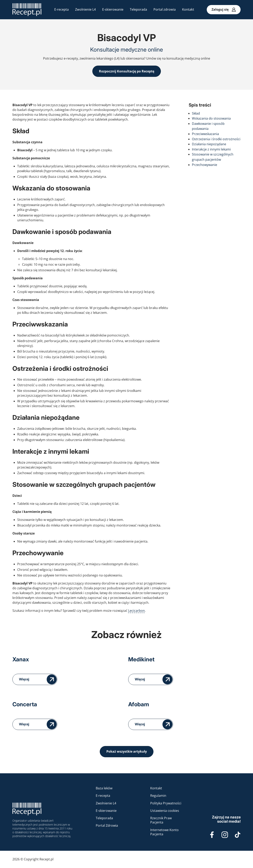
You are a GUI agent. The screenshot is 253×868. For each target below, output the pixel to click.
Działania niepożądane (209, 144)
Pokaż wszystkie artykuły (127, 751)
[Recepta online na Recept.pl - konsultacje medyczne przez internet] (27, 10)
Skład (196, 113)
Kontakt (188, 9)
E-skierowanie (113, 9)
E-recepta (61, 9)
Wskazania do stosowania (211, 118)
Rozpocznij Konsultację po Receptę (127, 71)
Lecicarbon (137, 611)
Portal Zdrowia (107, 825)
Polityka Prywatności (166, 803)
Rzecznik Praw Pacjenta (161, 820)
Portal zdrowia (165, 9)
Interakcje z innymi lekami (211, 149)
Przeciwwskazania (205, 134)
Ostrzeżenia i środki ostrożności (216, 139)
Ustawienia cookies (165, 811)
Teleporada (138, 9)
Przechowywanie (205, 165)
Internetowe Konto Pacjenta (164, 832)
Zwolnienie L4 (85, 9)
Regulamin (158, 796)
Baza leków (104, 788)
